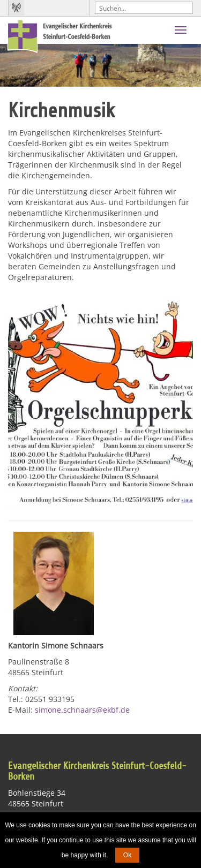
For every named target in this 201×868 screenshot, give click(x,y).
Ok (127, 855)
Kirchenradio (16, 8)
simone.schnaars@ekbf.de (82, 710)
